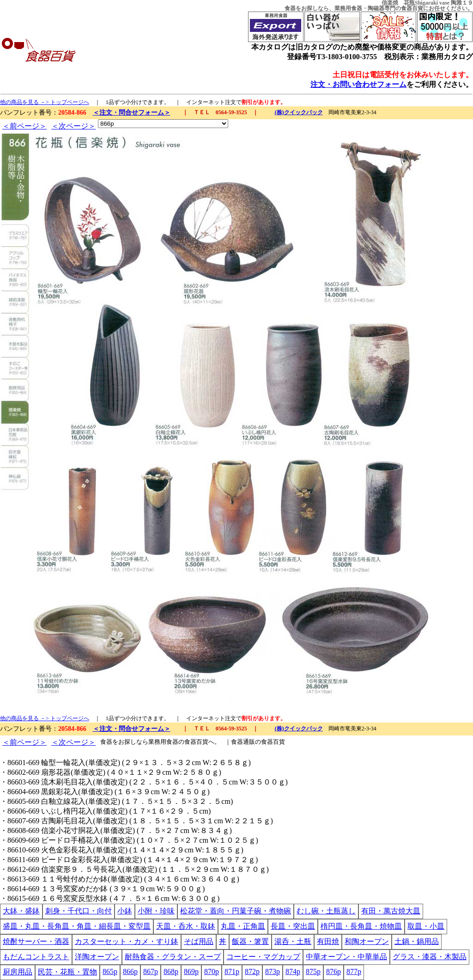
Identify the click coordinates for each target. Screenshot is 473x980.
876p (334, 971)
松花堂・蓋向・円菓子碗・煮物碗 (236, 911)
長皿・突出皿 (293, 926)
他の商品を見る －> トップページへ (45, 102)
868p (171, 971)
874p (293, 971)
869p (191, 971)
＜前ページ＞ (24, 126)
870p (212, 971)
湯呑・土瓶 (293, 941)
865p (110, 971)
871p (232, 971)
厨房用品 (18, 972)
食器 (290, 8)
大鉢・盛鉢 (21, 911)
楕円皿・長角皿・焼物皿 (361, 926)
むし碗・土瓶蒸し (326, 911)
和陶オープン (367, 941)
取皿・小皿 (426, 926)
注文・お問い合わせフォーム (358, 84)
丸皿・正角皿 (243, 926)
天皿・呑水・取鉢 (186, 926)
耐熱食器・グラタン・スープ (173, 957)
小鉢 (125, 911)
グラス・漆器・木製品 (430, 957)
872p (252, 971)
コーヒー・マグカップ (263, 957)
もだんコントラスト (36, 957)
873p (273, 971)
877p (354, 971)
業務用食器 (348, 8)
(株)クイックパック (299, 112)
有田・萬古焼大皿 (391, 911)
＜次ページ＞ (73, 126)
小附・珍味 (156, 911)
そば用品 (199, 941)
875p (313, 971)
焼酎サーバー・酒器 (36, 941)
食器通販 (243, 742)
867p (151, 971)
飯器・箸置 (250, 941)
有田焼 (328, 941)
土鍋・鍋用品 (417, 941)
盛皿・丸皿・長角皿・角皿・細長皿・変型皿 (77, 926)
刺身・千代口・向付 (79, 911)
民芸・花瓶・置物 (67, 972)
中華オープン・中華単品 (346, 957)
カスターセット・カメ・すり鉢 (127, 941)
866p (130, 971)
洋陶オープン (97, 957)
